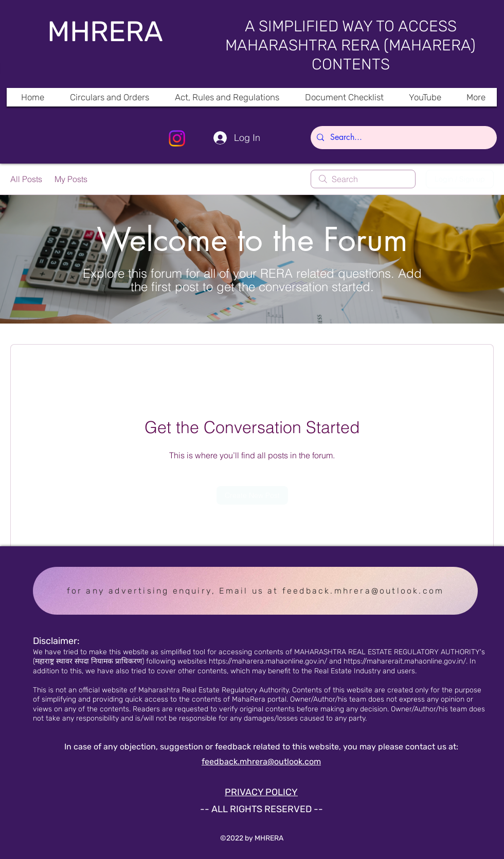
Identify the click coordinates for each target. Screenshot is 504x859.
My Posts (71, 179)
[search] (363, 179)
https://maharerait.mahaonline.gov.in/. (406, 661)
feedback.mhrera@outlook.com (261, 762)
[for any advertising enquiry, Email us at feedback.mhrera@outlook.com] (255, 591)
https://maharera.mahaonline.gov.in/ (268, 661)
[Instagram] (177, 138)
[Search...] (403, 138)
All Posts (26, 179)
